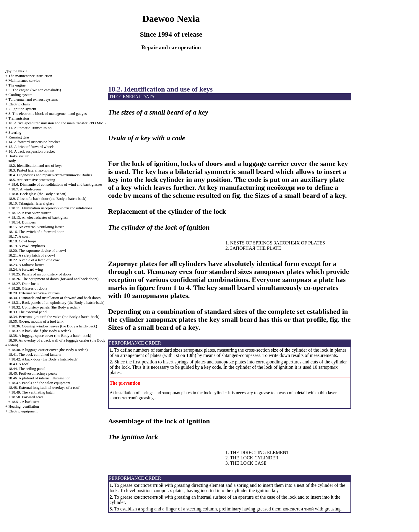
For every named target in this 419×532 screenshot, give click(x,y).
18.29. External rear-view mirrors (34, 293)
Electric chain (19, 104)
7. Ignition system (22, 109)
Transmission (19, 118)
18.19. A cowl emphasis (27, 246)
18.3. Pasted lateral (31, 170)
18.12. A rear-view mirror (31, 213)
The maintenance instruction (30, 76)
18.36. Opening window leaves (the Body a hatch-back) (54, 326)
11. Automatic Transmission (30, 128)
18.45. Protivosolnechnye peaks (33, 373)
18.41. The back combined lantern (34, 354)
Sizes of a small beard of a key (300, 195)
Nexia (16, 71)
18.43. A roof (18, 364)
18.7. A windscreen (26, 189)
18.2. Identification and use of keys (35, 165)
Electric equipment (23, 411)
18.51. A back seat (25, 402)
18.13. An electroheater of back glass (40, 217)
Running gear (19, 137)
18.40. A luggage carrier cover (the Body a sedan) (49, 350)
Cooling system (21, 95)
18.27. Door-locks (25, 284)
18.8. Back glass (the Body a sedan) (39, 194)
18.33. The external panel (28, 312)
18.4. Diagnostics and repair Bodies (50, 175)
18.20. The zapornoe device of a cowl (37, 251)
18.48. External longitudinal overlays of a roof (44, 387)
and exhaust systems (33, 99)
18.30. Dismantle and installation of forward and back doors (55, 298)
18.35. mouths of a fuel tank (36, 321)
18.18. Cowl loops (22, 241)
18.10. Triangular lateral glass (31, 203)
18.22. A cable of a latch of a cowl (35, 260)
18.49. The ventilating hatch (33, 392)
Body (12, 161)
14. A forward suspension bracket (34, 142)
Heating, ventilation (24, 406)
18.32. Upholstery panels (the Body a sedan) (45, 307)
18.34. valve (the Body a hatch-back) (54, 317)
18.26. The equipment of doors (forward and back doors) (55, 279)
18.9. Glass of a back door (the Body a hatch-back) (47, 199)
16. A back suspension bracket (32, 151)
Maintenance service (24, 80)
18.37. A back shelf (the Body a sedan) (41, 331)
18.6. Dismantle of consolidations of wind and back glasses (57, 184)
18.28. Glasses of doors (29, 288)
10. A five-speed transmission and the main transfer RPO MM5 (57, 123)
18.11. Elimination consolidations (52, 208)
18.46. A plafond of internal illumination (39, 378)
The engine (17, 85)
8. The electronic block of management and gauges (48, 114)
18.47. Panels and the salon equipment (41, 383)
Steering (15, 132)
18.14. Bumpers (23, 222)
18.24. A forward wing (26, 269)
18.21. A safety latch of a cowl (32, 255)
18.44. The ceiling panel (27, 369)
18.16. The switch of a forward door (36, 232)
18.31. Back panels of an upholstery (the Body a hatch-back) (58, 302)
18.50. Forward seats (27, 397)
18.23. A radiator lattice (26, 265)
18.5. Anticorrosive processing (32, 180)
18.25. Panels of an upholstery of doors (41, 274)
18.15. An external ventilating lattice (36, 227)
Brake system (19, 156)
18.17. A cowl (19, 236)
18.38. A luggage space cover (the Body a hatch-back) (50, 336)
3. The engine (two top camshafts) (35, 90)
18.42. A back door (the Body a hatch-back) (45, 359)
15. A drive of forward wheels (31, 147)
